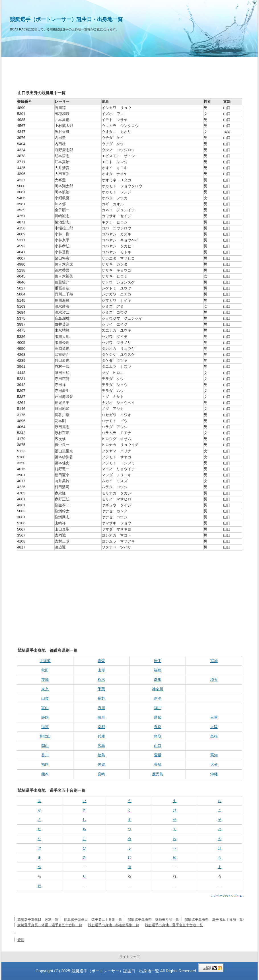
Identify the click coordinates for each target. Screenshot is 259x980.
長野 (101, 698)
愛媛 (158, 755)
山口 (158, 746)
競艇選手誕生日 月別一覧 (38, 919)
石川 (101, 708)
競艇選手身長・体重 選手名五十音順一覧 (50, 925)
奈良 (158, 727)
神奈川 (158, 689)
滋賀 (45, 727)
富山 (45, 708)
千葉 (101, 689)
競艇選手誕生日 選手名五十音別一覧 (93, 919)
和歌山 (45, 736)
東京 (45, 689)
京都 (101, 727)
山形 (101, 670)
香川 (45, 755)
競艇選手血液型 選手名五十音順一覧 (214, 919)
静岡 (45, 717)
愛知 (158, 717)
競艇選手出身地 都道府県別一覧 (114, 925)
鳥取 (158, 736)
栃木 (101, 680)
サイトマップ (129, 957)
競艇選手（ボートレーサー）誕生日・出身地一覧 (66, 19)
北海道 (45, 661)
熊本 (45, 774)
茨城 (45, 680)
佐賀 (101, 764)
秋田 (45, 670)
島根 (214, 736)
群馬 (158, 680)
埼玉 (214, 680)
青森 (101, 661)
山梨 (45, 698)
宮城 (214, 661)
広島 (101, 746)
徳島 (101, 755)
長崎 (158, 764)
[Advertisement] (130, 593)
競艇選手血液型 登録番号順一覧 (153, 919)
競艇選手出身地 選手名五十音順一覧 (174, 925)
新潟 (158, 698)
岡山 (45, 746)
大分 (214, 764)
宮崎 (101, 774)
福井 (158, 708)
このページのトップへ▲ (227, 896)
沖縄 (214, 774)
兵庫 (101, 736)
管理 (21, 940)
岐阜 (101, 717)
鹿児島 (158, 774)
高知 (214, 755)
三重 (214, 717)
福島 (158, 670)
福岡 (45, 764)
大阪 (214, 727)
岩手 (158, 661)
